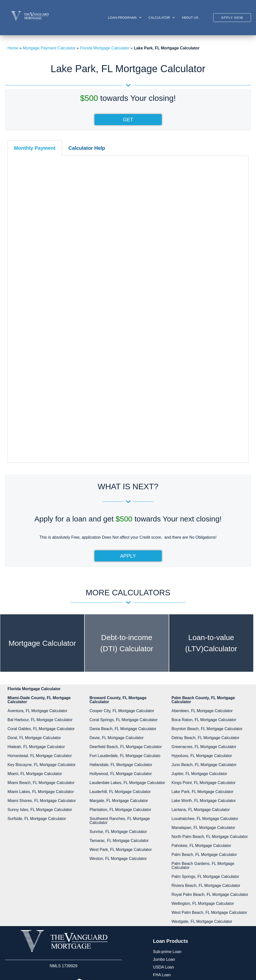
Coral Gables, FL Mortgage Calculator (41, 588)
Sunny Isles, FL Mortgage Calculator (40, 669)
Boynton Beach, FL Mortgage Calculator (207, 588)
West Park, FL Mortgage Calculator (121, 709)
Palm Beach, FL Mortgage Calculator (204, 714)
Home (13, 48)
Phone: (171, 899)
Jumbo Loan (164, 819)
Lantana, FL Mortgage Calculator (201, 669)
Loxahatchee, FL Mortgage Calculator (205, 678)
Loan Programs (125, 18)
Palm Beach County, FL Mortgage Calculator (203, 559)
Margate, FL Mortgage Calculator (119, 660)
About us (190, 18)
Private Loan (164, 850)
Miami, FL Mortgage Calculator (35, 633)
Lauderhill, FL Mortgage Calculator (120, 651)
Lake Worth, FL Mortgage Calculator (204, 660)
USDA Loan (163, 826)
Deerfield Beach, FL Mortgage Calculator (126, 606)
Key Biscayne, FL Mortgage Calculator (41, 624)
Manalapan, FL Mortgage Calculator (203, 687)
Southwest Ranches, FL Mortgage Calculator (120, 680)
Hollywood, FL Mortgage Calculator (121, 633)
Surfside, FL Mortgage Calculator (37, 678)
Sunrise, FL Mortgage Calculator (118, 691)
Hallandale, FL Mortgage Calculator (121, 624)
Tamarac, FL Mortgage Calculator (119, 700)
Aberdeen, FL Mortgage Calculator (202, 570)
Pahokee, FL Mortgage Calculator (201, 705)
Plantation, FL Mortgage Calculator (120, 669)
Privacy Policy (42, 926)
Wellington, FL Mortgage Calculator (203, 763)
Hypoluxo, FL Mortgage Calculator (202, 615)
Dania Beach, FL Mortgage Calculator (123, 588)
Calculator (162, 18)
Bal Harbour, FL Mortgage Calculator (40, 579)
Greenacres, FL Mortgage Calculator (204, 606)
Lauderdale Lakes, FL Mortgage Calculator (127, 642)
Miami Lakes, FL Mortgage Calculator (41, 651)
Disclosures (40, 910)
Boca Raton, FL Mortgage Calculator (204, 579)
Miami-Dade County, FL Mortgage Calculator (39, 559)
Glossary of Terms (46, 918)
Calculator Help (87, 148)
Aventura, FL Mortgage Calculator (37, 570)
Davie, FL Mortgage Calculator (116, 597)
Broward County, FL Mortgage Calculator (118, 559)
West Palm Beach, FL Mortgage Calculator (209, 772)
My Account (40, 895)
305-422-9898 (171, 906)
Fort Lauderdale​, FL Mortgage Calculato (125, 615)
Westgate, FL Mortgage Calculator (202, 781)
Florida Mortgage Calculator (105, 48)
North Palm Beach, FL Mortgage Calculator (210, 696)
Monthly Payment (35, 148)
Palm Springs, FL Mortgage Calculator (205, 736)
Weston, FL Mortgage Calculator (118, 718)
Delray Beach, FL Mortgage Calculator (205, 597)
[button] (232, 18)
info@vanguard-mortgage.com (189, 926)
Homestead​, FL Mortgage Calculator (40, 615)
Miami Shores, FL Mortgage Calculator (42, 660)
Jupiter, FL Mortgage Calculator (199, 633)
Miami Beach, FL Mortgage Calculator (41, 642)
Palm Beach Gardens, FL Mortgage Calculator (203, 725)
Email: (170, 917)
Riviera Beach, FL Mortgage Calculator (206, 745)
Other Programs (167, 857)
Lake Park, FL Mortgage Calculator (202, 651)
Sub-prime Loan (167, 811)
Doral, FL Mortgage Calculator (34, 597)
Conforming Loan (168, 842)
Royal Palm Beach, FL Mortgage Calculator (210, 754)
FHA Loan (162, 834)
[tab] (35, 148)
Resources (39, 902)
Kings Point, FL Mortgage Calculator (203, 642)
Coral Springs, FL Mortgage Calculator (123, 579)
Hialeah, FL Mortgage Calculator (36, 606)
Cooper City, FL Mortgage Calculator (122, 570)
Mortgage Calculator (42, 502)
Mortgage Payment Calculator (49, 48)
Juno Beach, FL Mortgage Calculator (204, 624)
